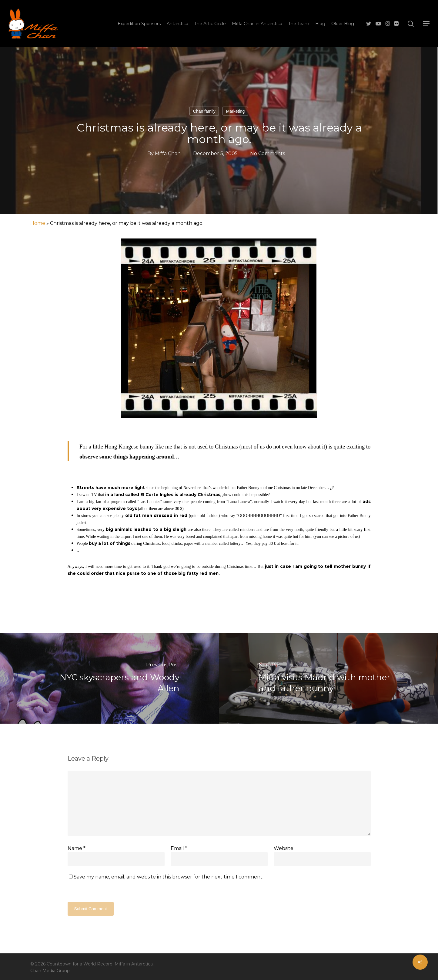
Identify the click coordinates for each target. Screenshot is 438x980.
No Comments (267, 153)
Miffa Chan (168, 153)
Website (284, 848)
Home (38, 223)
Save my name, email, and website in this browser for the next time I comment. (169, 877)
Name (77, 848)
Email (179, 848)
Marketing (235, 111)
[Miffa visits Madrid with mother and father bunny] (329, 678)
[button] (426, 24)
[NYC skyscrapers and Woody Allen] (110, 678)
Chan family (204, 111)
